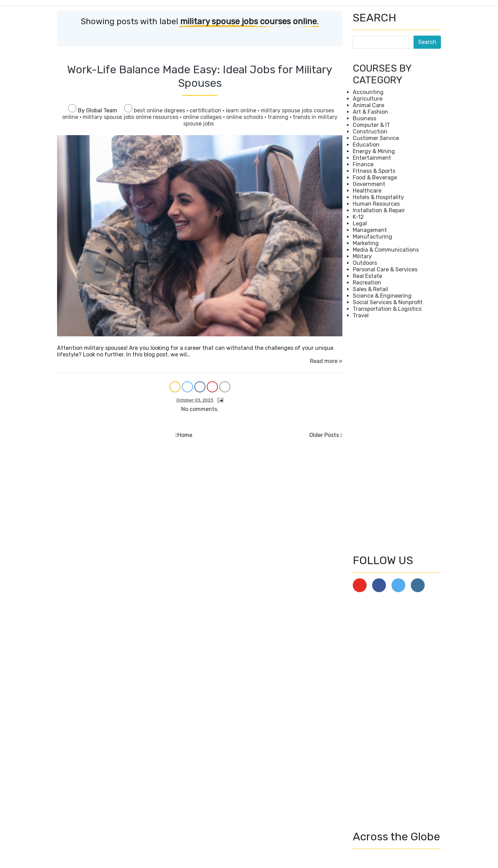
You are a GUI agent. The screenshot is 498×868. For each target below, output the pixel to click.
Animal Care (368, 105)
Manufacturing (372, 237)
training (279, 117)
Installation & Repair (379, 210)
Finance (363, 164)
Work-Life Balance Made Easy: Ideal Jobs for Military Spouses (200, 76)
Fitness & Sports (374, 171)
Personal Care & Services (385, 269)
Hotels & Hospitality (378, 197)
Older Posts (324, 435)
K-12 (358, 217)
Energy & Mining (374, 151)
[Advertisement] (397, 436)
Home (185, 435)
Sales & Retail (370, 289)
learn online (242, 110)
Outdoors (365, 263)
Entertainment (372, 158)
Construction (370, 132)
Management (370, 230)
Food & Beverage (375, 178)
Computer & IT (371, 125)
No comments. (200, 409)
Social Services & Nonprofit (388, 302)
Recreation (367, 283)
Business (365, 118)
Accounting (368, 92)
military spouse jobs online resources (131, 117)
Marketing (366, 243)
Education (366, 145)
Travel (361, 315)
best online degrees (160, 110)
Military (362, 256)
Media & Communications (386, 250)
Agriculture (368, 99)
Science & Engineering (382, 296)
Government (369, 184)
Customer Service (376, 138)
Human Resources (376, 204)
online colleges (203, 117)
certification (206, 110)
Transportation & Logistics (387, 309)
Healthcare (367, 191)
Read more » (326, 361)
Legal (360, 223)
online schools (245, 117)
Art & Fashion (370, 112)
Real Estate (367, 276)
